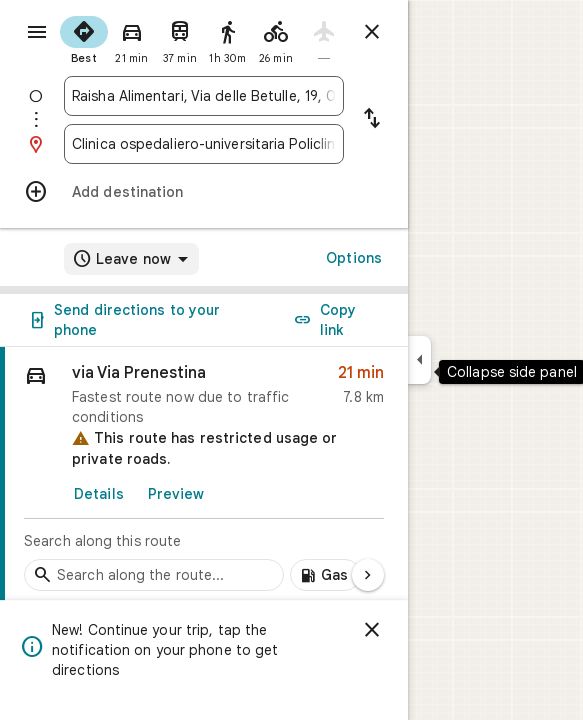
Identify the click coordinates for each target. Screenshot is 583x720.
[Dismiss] (372, 630)
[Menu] (37, 32)
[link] (204, 474)
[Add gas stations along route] (325, 575)
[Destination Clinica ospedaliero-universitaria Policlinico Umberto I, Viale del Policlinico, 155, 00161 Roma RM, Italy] (204, 144)
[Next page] (368, 575)
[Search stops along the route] (154, 575)
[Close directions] (372, 32)
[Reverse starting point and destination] (372, 120)
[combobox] (204, 96)
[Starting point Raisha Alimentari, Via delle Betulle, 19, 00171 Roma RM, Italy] (204, 96)
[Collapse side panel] (419, 360)
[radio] (84, 38)
